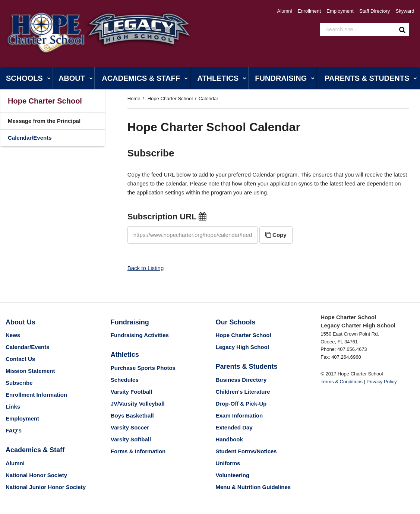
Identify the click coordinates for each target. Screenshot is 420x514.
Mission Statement (30, 371)
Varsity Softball (131, 439)
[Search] (402, 29)
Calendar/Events (30, 138)
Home (134, 99)
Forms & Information (138, 451)
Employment (341, 11)
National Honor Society (36, 475)
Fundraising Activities (140, 335)
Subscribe (19, 383)
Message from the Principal (44, 121)
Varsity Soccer (130, 427)
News (13, 335)
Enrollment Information (36, 395)
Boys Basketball (132, 415)
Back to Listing (146, 268)
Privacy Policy (382, 382)
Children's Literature (243, 392)
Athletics (125, 355)
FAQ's (14, 430)
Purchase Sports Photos (143, 368)
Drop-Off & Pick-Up (241, 404)
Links (13, 407)
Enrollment (311, 11)
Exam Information (239, 415)
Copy (276, 235)
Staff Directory (375, 11)
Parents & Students (247, 367)
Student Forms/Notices (246, 451)
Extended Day (234, 427)
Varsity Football (132, 392)
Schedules (125, 380)
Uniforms (228, 463)
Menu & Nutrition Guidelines (253, 487)
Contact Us (20, 359)
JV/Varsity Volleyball (138, 404)
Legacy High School (242, 347)
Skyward (405, 11)
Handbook (229, 439)
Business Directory (241, 380)
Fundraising (130, 322)
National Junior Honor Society (46, 487)
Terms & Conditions (342, 382)
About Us (20, 322)
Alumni (287, 11)
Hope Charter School (170, 99)
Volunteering (233, 475)
